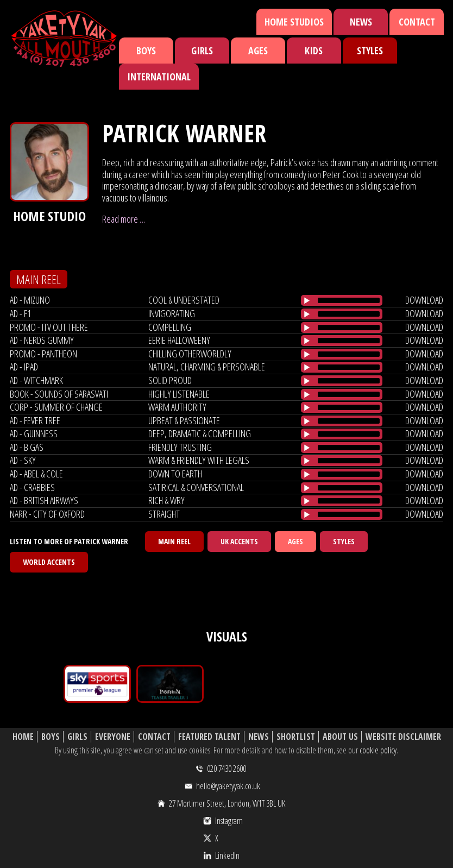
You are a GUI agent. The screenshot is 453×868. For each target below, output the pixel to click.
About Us (340, 737)
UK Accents (239, 541)
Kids (314, 51)
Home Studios (294, 22)
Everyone (113, 737)
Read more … (124, 219)
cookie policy (378, 750)
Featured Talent (209, 737)
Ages (258, 51)
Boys (146, 51)
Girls (202, 51)
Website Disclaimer (403, 737)
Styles (370, 51)
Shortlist (296, 737)
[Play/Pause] (307, 300)
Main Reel (174, 541)
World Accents (49, 562)
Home (23, 737)
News (361, 22)
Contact (417, 22)
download (424, 300)
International (159, 77)
